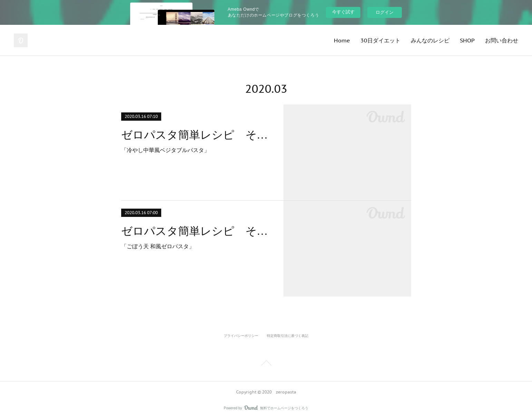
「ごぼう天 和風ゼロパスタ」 (158, 246)
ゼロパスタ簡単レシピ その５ (196, 231)
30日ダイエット (380, 40)
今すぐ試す (343, 12)
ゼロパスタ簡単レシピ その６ (196, 135)
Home (342, 40)
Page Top (266, 364)
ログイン (385, 12)
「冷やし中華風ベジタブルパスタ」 (165, 150)
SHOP (467, 40)
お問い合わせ (502, 40)
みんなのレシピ (430, 40)
